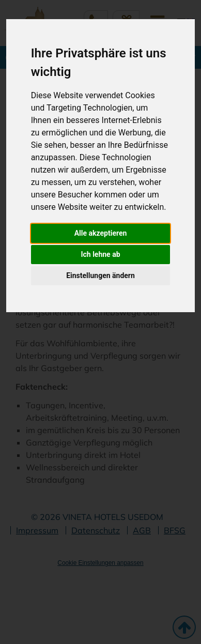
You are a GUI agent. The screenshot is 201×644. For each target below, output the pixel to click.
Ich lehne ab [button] (100, 254)
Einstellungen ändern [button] (100, 275)
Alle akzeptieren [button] (101, 233)
